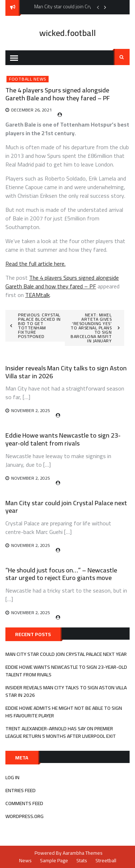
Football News (28, 79)
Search (122, 57)
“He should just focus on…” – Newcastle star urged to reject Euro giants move (61, 574)
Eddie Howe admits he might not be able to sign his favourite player (64, 712)
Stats (82, 860)
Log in (12, 777)
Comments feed (24, 803)
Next (105, 7)
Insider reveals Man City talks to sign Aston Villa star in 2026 (66, 372)
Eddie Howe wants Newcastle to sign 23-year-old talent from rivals (63, 439)
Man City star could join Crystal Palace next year (66, 507)
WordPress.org (24, 816)
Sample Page (54, 860)
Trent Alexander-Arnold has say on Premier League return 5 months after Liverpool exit (61, 732)
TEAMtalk (37, 295)
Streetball (106, 860)
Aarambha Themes (83, 853)
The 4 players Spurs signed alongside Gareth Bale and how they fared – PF (62, 282)
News (25, 860)
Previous (98, 7)
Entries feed (21, 790)
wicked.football (67, 33)
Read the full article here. (35, 264)
